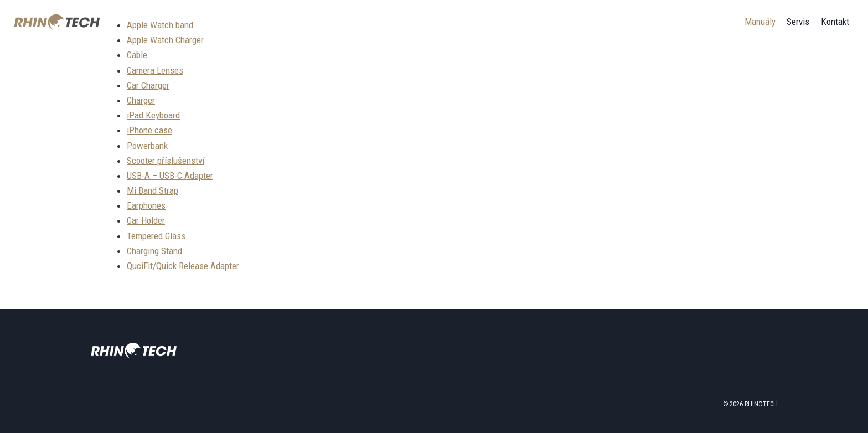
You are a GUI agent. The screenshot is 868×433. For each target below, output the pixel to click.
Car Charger (148, 85)
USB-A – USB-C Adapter (170, 176)
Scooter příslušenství (166, 161)
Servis (798, 22)
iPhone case (149, 130)
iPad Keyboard (153, 115)
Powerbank (147, 146)
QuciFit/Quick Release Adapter (183, 266)
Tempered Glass (156, 236)
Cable (137, 55)
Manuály (760, 22)
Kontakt (835, 22)
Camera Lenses (155, 70)
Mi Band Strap (153, 190)
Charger (141, 100)
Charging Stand (154, 251)
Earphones (146, 205)
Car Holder (146, 220)
